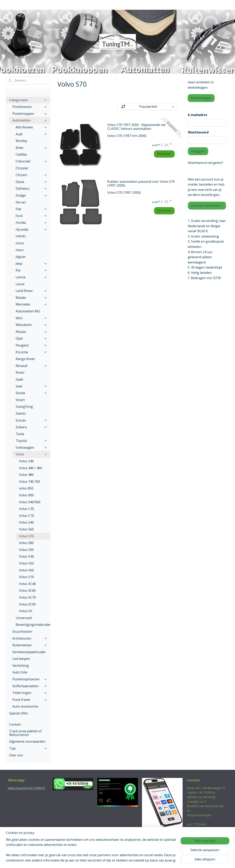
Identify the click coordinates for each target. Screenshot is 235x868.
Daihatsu (31, 188)
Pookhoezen (30, 107)
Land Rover (31, 291)
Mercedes (31, 304)
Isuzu (20, 243)
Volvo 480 (26, 475)
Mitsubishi (31, 325)
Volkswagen (31, 447)
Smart (20, 400)
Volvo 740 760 (29, 482)
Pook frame (30, 700)
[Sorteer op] (147, 107)
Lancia (31, 277)
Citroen (31, 175)
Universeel (24, 618)
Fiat (31, 209)
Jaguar (21, 257)
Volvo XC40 (27, 584)
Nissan (31, 332)
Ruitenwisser (30, 645)
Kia (31, 270)
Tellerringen (30, 693)
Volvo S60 (26, 529)
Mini (31, 318)
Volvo (31, 454)
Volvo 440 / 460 (30, 468)
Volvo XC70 (27, 597)
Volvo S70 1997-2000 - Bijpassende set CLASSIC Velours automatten (136, 127)
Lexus (20, 284)
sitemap (100, 861)
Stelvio (21, 413)
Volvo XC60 (27, 590)
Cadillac (21, 154)
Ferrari (21, 202)
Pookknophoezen (30, 679)
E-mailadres (198, 115)
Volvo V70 (26, 577)
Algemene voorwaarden (27, 741)
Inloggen (198, 151)
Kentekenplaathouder (29, 652)
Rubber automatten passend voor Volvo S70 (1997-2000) (141, 184)
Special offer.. (19, 713)
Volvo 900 (26, 495)
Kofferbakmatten (30, 686)
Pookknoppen (30, 114)
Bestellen (164, 154)
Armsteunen (30, 638)
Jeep (31, 264)
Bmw (31, 148)
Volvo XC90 (27, 604)
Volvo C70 (26, 516)
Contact (15, 724)
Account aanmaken (206, 205)
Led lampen (21, 659)
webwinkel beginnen (124, 861)
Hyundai (31, 229)
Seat (31, 386)
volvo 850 (26, 488)
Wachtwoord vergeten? (206, 163)
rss (109, 861)
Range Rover (25, 359)
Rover (20, 372)
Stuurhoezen (22, 631)
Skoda (31, 393)
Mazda (31, 298)
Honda (31, 223)
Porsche (31, 352)
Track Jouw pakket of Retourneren (25, 733)
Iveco (20, 250)
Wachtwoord (198, 132)
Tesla (20, 434)
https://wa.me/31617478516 (26, 788)
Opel (31, 338)
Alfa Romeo (31, 127)
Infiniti (21, 236)
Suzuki (31, 420)
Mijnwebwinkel (160, 861)
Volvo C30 (26, 509)
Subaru (31, 427)
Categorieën (28, 100)
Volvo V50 (26, 563)
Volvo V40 (26, 556)
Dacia (31, 182)
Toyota (31, 441)
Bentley (21, 141)
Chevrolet (31, 161)
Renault (31, 366)
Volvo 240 (26, 461)
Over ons (16, 755)
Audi (31, 134)
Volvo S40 (26, 522)
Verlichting (21, 666)
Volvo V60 (26, 570)
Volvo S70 (26, 536)
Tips (28, 748)
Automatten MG (28, 311)
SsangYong (24, 407)
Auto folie (20, 672)
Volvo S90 (26, 550)
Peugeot (31, 345)
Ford (31, 216)
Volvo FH (26, 611)
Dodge (31, 195)
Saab (19, 379)
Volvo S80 (26, 543)
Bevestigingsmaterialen (33, 625)
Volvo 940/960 (30, 502)
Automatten (30, 120)
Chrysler (22, 168)
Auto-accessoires (25, 706)
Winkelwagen (201, 98)
